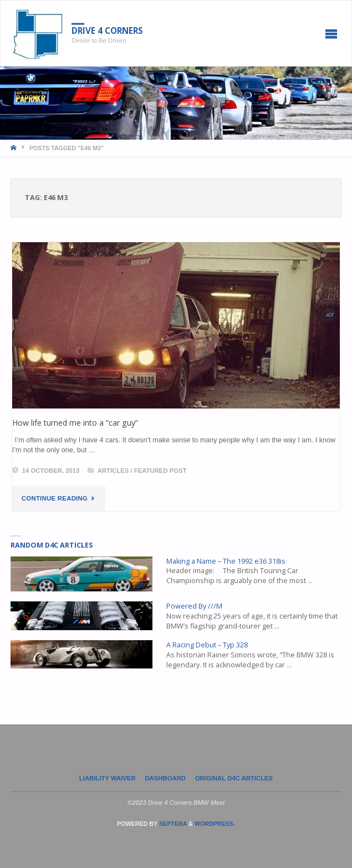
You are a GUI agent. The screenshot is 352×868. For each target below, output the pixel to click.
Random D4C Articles (52, 545)
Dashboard (165, 778)
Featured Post (160, 471)
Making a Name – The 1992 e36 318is (226, 561)
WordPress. (215, 824)
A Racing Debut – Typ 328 (207, 645)
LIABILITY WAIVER (108, 778)
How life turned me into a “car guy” (75, 423)
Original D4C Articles (234, 778)
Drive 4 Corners (107, 30)
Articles (113, 471)
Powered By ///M (194, 606)
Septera (172, 824)
